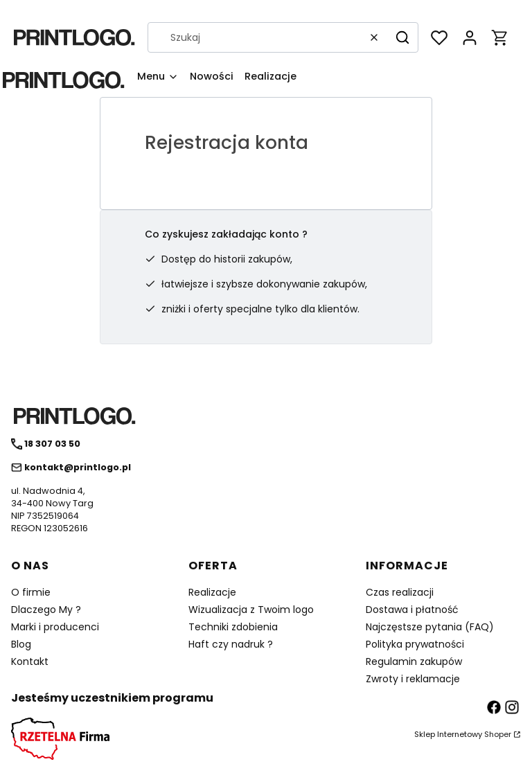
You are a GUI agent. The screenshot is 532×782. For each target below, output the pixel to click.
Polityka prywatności (415, 644)
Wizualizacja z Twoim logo (251, 610)
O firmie (31, 592)
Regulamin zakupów (414, 661)
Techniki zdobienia (233, 627)
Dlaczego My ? (46, 610)
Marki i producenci (55, 627)
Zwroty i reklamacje (413, 679)
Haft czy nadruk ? (231, 644)
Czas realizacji (400, 592)
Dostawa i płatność (412, 610)
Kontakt (30, 661)
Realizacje (212, 592)
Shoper (498, 734)
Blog (21, 644)
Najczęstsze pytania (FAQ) (430, 627)
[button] (402, 37)
